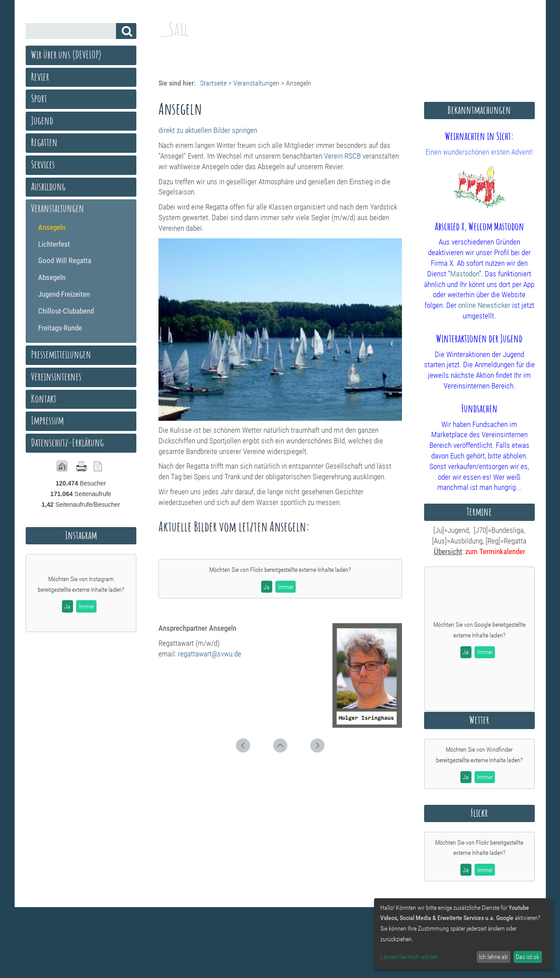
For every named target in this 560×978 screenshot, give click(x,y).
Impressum (47, 420)
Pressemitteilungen (61, 354)
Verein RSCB (342, 156)
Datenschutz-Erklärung (67, 442)
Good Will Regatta (65, 260)
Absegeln (52, 277)
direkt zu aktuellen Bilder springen (208, 130)
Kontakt (44, 399)
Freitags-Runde (60, 328)
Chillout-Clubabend (66, 311)
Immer (286, 587)
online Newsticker (484, 305)
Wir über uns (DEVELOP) (66, 54)
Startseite (213, 83)
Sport (39, 98)
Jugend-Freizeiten (64, 294)
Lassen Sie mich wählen (409, 957)
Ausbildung (48, 186)
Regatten (44, 142)
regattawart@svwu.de (210, 654)
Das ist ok (527, 957)
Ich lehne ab (493, 957)
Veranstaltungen (256, 83)
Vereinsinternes (56, 376)
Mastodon (465, 274)
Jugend (42, 120)
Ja (266, 587)
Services (43, 164)
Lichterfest (54, 244)
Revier (40, 77)
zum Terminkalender (495, 551)
